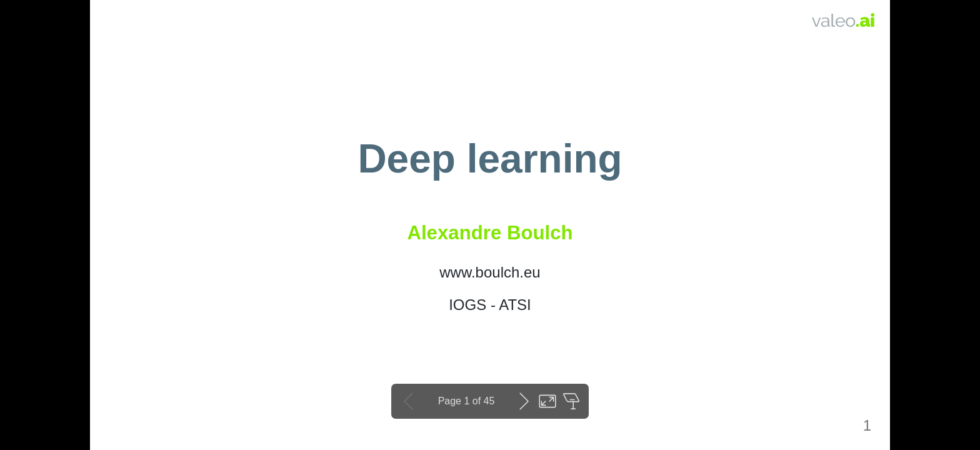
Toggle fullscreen (547, 401)
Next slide (524, 401)
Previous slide (409, 401)
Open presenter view (571, 401)
